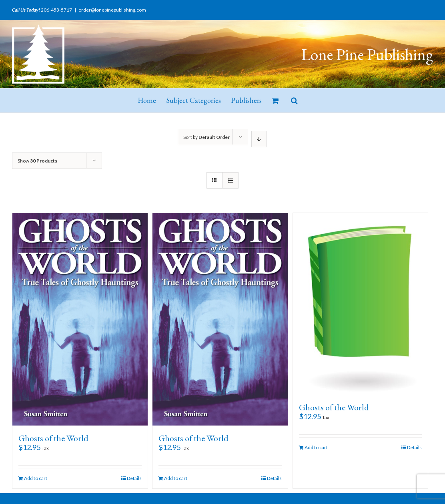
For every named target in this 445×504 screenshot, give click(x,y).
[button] (294, 100)
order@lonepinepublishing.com (112, 10)
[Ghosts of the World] (80, 319)
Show (37, 161)
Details (134, 478)
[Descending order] (259, 139)
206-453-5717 (56, 10)
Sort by (206, 137)
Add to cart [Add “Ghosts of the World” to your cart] (36, 478)
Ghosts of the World (53, 438)
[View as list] (230, 180)
